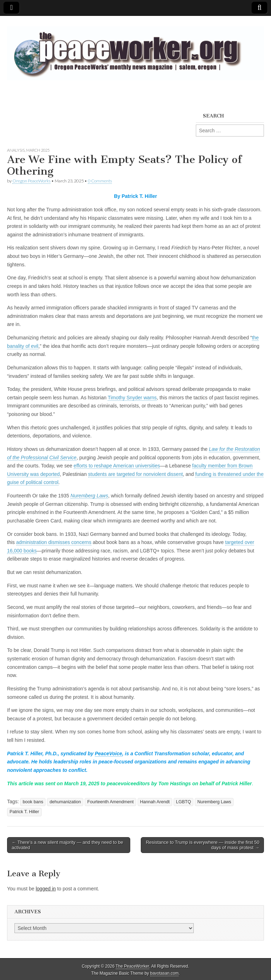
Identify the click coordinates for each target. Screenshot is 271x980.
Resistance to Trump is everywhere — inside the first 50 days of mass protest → (203, 845)
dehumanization (65, 802)
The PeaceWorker (133, 966)
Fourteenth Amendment (110, 802)
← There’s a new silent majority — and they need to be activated (67, 845)
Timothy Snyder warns (132, 398)
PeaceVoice (109, 754)
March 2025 (38, 150)
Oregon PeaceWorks (31, 181)
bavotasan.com (165, 973)
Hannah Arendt (155, 802)
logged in (46, 889)
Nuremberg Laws (214, 802)
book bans (33, 802)
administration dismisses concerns (54, 542)
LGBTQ (184, 802)
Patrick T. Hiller (24, 812)
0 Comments (100, 181)
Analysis (16, 150)
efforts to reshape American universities (117, 466)
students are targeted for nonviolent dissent (136, 474)
